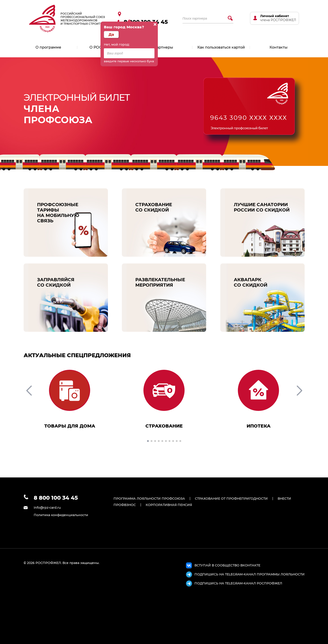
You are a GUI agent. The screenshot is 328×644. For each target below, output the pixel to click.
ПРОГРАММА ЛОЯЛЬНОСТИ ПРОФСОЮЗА (149, 499)
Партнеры (163, 47)
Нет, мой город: (117, 45)
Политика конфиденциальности (61, 515)
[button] (148, 441)
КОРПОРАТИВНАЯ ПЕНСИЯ (169, 505)
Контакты (279, 47)
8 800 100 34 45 (56, 498)
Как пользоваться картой (221, 47)
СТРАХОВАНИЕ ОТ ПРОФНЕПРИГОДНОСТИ (231, 499)
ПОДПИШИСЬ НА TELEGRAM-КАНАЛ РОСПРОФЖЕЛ (234, 584)
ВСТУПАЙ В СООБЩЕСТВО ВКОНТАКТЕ (223, 566)
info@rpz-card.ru (47, 508)
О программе (48, 47)
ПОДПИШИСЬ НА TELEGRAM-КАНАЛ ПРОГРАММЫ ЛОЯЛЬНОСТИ (245, 575)
